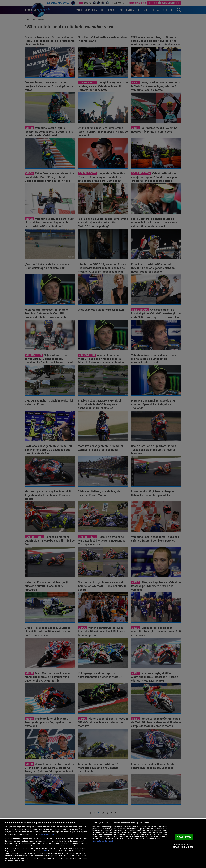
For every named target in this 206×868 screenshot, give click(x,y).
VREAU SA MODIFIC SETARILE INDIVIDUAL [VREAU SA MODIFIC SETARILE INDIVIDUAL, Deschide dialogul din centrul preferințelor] (183, 846)
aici (46, 851)
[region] (103, 843)
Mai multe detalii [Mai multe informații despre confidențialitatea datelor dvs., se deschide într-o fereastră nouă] (48, 834)
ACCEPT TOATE (184, 837)
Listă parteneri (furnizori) (103, 841)
